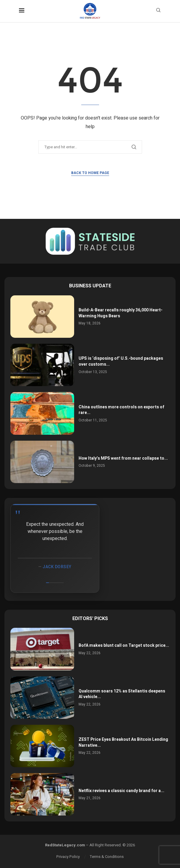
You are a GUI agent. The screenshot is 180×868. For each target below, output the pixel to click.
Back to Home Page (90, 173)
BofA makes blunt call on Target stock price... (124, 645)
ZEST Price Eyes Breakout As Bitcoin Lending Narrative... (123, 742)
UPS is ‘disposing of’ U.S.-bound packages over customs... (121, 361)
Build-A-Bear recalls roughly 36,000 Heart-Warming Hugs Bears (121, 313)
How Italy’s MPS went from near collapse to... (123, 458)
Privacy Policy (68, 857)
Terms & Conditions (107, 857)
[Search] (158, 11)
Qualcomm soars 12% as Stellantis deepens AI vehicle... (122, 694)
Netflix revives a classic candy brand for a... (121, 791)
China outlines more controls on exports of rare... (121, 410)
